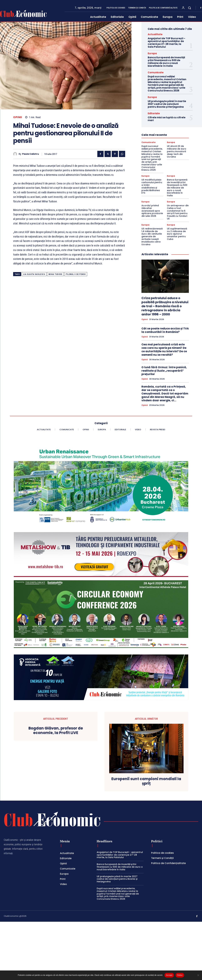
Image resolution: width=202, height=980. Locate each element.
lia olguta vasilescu (34, 274)
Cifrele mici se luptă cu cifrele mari (167, 119)
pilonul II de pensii (76, 274)
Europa (152, 53)
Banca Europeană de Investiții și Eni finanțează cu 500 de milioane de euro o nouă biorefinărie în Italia (166, 62)
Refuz (180, 975)
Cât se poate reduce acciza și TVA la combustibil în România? (165, 330)
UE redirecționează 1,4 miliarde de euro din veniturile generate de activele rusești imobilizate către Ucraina (152, 237)
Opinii (18, 117)
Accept (169, 975)
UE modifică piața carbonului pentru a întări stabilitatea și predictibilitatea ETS (152, 186)
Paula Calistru (31, 154)
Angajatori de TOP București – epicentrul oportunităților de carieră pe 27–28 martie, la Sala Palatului (166, 43)
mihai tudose (55, 274)
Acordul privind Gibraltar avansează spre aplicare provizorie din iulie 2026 (152, 211)
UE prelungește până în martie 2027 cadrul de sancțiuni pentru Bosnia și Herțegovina (167, 104)
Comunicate (156, 72)
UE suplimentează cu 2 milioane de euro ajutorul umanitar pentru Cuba (177, 234)
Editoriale (154, 113)
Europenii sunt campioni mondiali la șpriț (146, 781)
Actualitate (155, 34)
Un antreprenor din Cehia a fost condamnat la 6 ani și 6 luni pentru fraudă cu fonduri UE (178, 212)
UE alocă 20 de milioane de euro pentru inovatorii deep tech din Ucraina (177, 151)
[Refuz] (198, 975)
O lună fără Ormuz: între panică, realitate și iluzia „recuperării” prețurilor (164, 371)
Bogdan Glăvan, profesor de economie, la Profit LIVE (56, 731)
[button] (189, 8)
